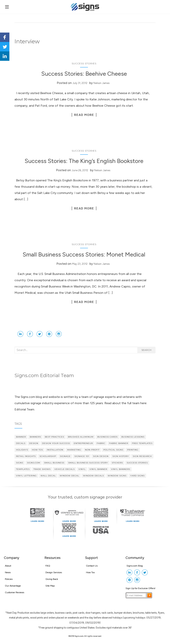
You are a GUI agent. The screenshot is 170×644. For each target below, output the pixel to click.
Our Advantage (13, 586)
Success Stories (84, 63)
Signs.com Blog (135, 566)
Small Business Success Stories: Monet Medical (84, 254)
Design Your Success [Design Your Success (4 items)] (56, 443)
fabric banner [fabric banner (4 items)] (119, 443)
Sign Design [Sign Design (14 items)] (101, 456)
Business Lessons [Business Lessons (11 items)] (133, 437)
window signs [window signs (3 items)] (117, 476)
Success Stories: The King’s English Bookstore (84, 161)
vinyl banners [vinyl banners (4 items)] (121, 469)
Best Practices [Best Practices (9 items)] (54, 437)
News (8, 572)
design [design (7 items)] (34, 443)
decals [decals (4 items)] (21, 443)
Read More (84, 115)
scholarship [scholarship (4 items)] (48, 456)
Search (146, 350)
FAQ (48, 566)
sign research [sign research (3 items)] (142, 456)
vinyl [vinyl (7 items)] (82, 469)
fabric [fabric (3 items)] (101, 443)
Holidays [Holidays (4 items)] (22, 450)
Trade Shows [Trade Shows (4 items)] (42, 469)
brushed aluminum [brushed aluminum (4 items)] (81, 437)
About (8, 566)
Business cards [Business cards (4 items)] (107, 437)
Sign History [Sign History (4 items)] (121, 456)
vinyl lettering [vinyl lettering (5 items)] (26, 476)
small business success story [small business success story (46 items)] (88, 463)
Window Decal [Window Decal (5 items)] (69, 476)
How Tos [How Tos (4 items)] (37, 450)
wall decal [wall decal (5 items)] (48, 476)
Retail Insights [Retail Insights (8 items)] (26, 456)
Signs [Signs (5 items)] (20, 463)
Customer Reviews (14, 592)
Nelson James (101, 83)
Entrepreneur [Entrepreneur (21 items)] (83, 443)
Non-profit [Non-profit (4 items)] (92, 450)
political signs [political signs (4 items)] (113, 450)
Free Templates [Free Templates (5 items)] (142, 443)
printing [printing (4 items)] (133, 450)
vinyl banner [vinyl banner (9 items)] (98, 469)
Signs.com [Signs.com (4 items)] (34, 463)
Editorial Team (24, 409)
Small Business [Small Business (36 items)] (54, 463)
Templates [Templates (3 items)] (23, 469)
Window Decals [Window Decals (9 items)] (93, 476)
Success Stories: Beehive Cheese (84, 74)
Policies (9, 579)
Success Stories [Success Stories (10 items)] (137, 463)
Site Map (50, 586)
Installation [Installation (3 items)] (55, 450)
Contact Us (92, 566)
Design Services (54, 572)
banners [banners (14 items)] (35, 437)
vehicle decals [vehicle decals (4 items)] (65, 469)
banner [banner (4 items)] (21, 437)
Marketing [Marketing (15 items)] (74, 450)
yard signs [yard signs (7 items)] (137, 476)
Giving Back (52, 579)
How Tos (90, 572)
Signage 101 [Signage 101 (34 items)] (82, 456)
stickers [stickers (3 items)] (117, 463)
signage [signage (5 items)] (65, 456)
